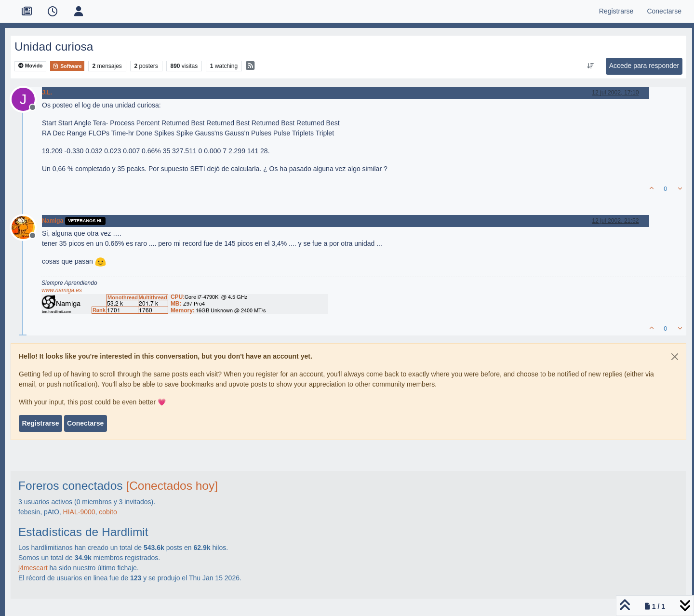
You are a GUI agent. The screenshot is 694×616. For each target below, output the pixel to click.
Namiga (53, 221)
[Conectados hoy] (172, 486)
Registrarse (40, 423)
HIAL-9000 (79, 512)
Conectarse (85, 423)
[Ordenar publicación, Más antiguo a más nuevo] (590, 66)
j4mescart (33, 568)
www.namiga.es (62, 290)
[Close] (675, 357)
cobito (108, 512)
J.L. (47, 93)
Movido (31, 66)
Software (67, 66)
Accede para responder (644, 66)
